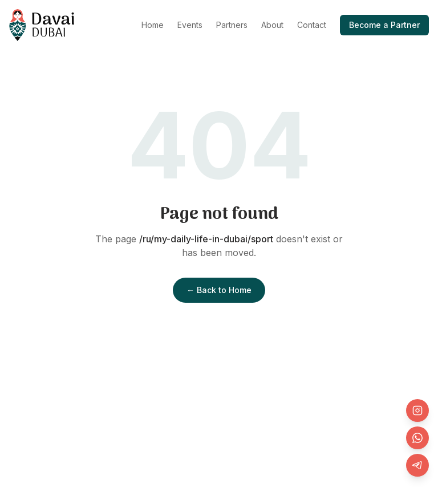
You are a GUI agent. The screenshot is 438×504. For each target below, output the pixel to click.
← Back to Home (219, 290)
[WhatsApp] (417, 438)
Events (190, 25)
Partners (232, 25)
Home (153, 25)
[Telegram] (417, 465)
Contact (312, 25)
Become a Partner (384, 25)
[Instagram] (417, 410)
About (272, 25)
